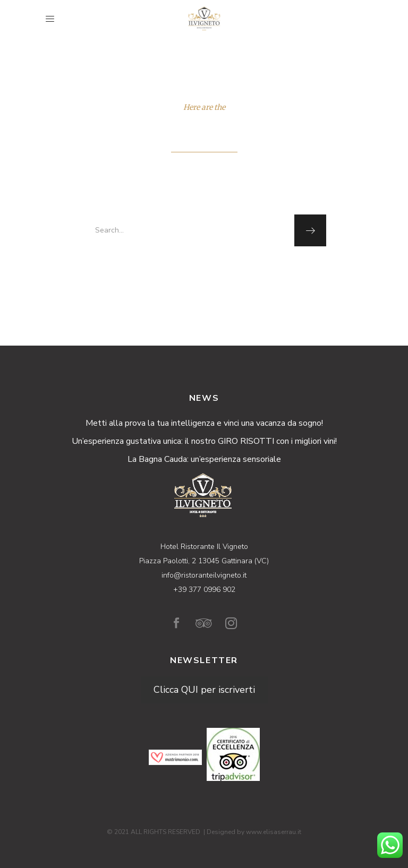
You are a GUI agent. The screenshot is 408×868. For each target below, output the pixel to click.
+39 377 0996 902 (204, 590)
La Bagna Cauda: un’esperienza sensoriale (204, 459)
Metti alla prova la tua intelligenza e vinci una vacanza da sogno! (204, 423)
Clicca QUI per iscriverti (204, 690)
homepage (203, 269)
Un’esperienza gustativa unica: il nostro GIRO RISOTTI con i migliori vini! (204, 441)
